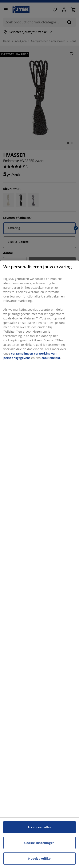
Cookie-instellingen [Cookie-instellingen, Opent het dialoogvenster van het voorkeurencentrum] (39, 843)
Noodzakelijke (39, 858)
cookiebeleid (51, 358)
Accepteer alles (40, 827)
